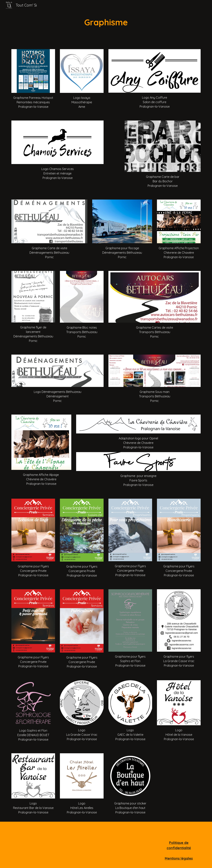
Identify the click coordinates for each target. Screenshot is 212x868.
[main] (106, 22)
